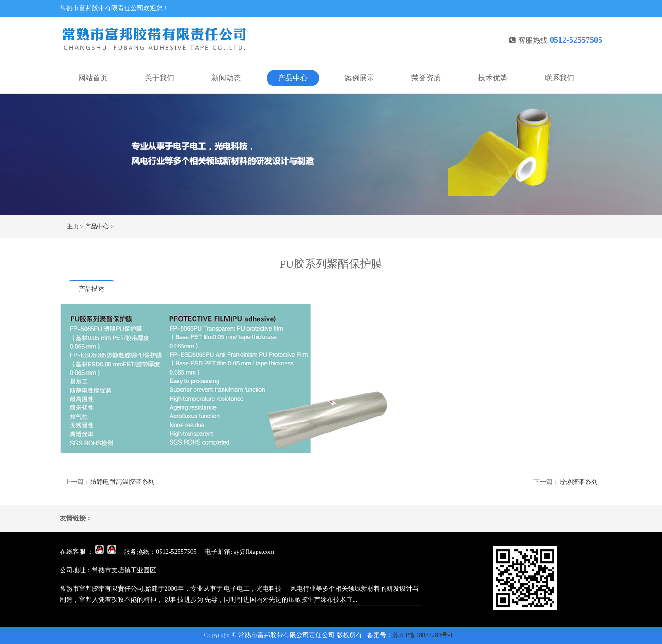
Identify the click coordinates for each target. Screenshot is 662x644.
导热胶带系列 (578, 482)
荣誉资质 (426, 78)
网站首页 (93, 78)
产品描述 (91, 289)
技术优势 (493, 78)
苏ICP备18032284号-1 (423, 635)
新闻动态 (226, 78)
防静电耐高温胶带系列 (122, 482)
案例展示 (360, 78)
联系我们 (559, 78)
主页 (73, 226)
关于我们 (160, 78)
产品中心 (293, 78)
